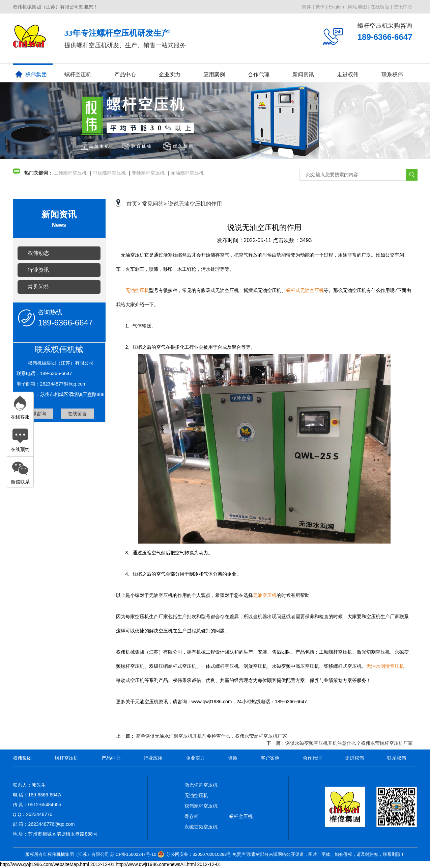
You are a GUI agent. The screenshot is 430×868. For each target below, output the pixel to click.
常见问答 (38, 287)
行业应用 (153, 758)
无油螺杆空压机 (187, 173)
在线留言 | (381, 7)
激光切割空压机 (201, 785)
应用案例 (214, 74)
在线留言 (77, 414)
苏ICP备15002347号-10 (133, 854)
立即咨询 (36, 414)
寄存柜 (192, 816)
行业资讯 (38, 270)
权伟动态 (38, 253)
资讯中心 (403, 7)
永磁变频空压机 (201, 827)
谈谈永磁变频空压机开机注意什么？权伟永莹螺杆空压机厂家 (349, 743)
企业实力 (170, 74)
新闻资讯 (303, 74)
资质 (233, 758)
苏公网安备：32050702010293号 (199, 854)
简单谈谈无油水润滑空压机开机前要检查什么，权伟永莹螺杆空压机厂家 (211, 736)
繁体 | (321, 7)
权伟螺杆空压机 (201, 806)
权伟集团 (31, 74)
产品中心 (125, 74)
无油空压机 (196, 795)
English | (337, 7)
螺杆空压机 (78, 74)
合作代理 (259, 74)
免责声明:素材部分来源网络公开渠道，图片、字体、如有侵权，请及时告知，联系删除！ (319, 854)
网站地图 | (359, 7)
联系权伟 (392, 74)
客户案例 (270, 758)
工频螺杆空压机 (70, 173)
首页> (133, 204)
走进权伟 (348, 74)
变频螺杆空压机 (148, 173)
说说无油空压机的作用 (195, 204)
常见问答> (154, 204)
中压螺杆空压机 (109, 173)
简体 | (308, 7)
